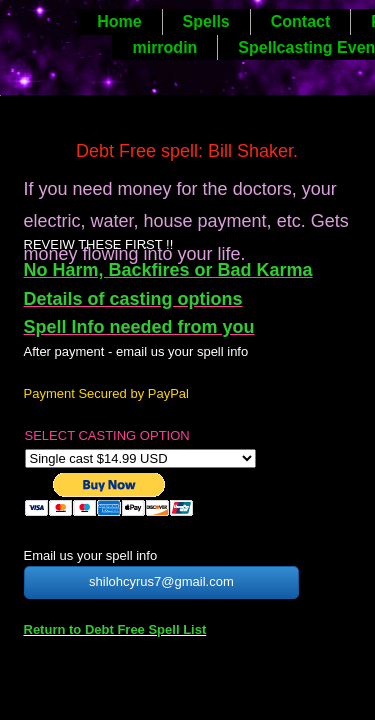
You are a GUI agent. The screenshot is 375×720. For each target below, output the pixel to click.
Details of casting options (133, 299)
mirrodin (164, 47)
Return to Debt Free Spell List (115, 629)
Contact (301, 21)
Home (119, 21)
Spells (206, 21)
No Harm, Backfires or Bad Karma (168, 270)
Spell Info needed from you (139, 327)
